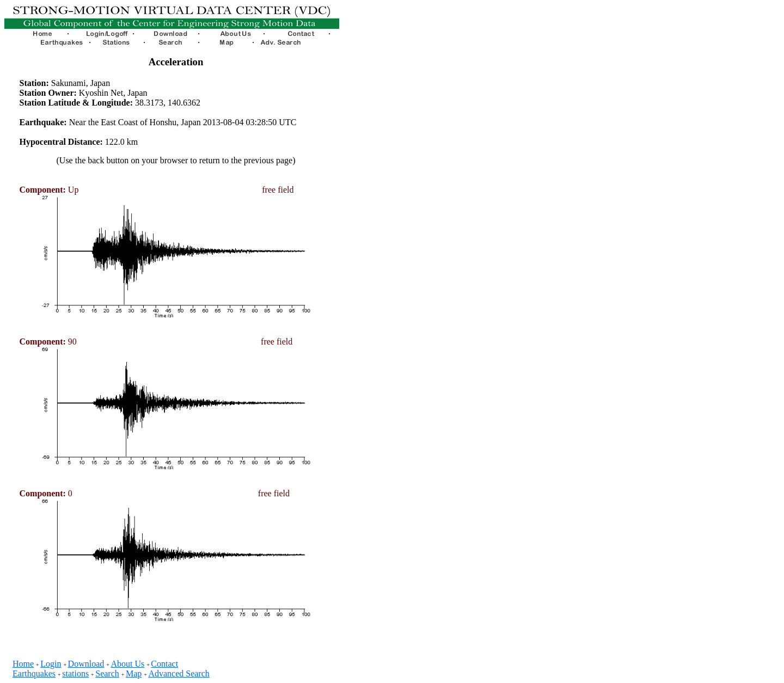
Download (86, 664)
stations (75, 673)
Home (23, 664)
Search (107, 673)
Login (51, 664)
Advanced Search (179, 673)
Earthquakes (34, 673)
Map (134, 673)
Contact (164, 664)
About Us (127, 664)
